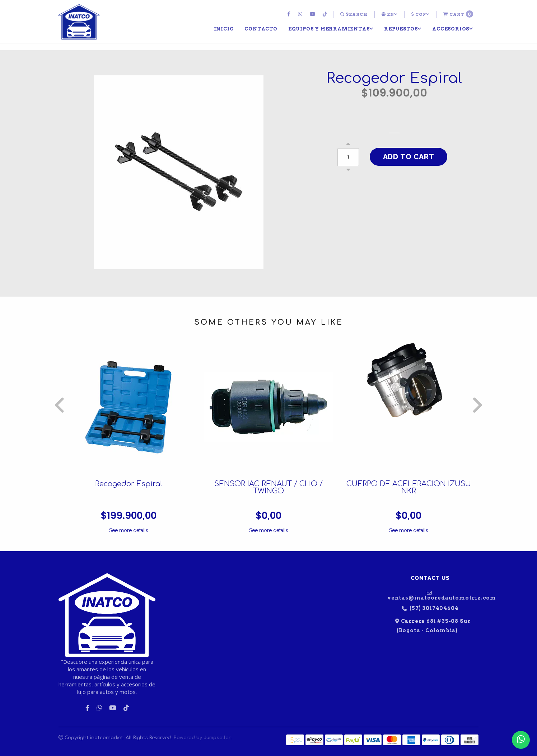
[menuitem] (290, 14)
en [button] (389, 14)
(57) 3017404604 (430, 608)
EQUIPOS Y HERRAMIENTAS (331, 29)
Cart (458, 14)
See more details (129, 530)
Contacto (261, 29)
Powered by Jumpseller (202, 738)
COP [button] (420, 14)
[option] (129, 439)
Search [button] (354, 14)
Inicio (224, 29)
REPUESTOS (403, 29)
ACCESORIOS (453, 29)
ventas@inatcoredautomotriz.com (433, 595)
